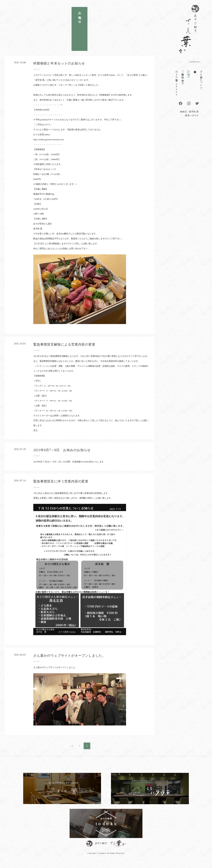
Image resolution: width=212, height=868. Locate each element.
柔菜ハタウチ (192, 115)
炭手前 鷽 (194, 112)
